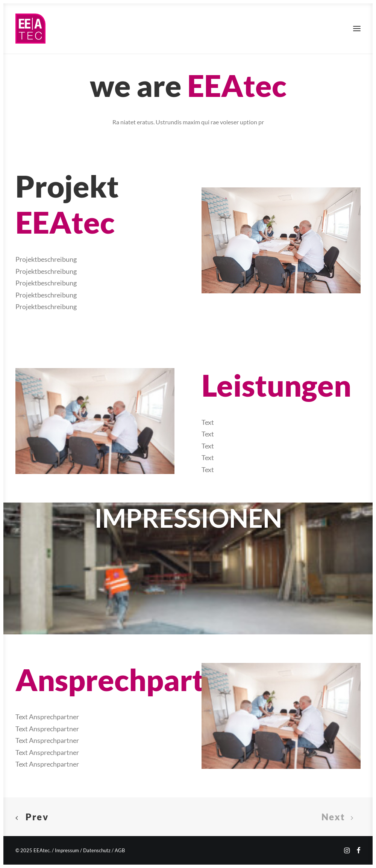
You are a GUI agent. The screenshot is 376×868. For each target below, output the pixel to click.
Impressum (67, 850)
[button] (357, 29)
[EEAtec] (30, 29)
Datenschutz (97, 850)
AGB (120, 850)
